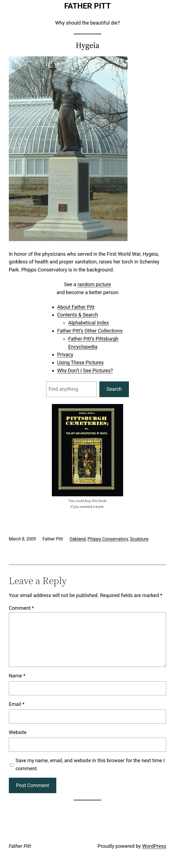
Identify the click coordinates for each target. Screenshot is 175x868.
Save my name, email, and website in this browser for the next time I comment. (90, 764)
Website (18, 732)
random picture (94, 284)
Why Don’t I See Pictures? (85, 370)
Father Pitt (88, 6)
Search (114, 389)
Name (17, 676)
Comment (21, 608)
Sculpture (139, 539)
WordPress (154, 846)
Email (17, 704)
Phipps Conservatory (108, 539)
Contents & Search (78, 315)
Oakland (78, 539)
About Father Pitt (76, 307)
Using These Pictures (80, 362)
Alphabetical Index (88, 323)
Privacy (65, 354)
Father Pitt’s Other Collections (90, 331)
